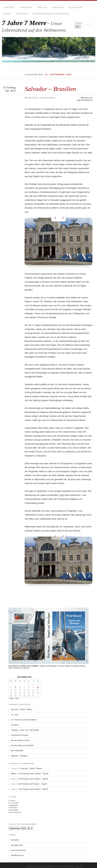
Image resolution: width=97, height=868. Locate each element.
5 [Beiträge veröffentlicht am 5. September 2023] (15, 684)
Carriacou (15, 721)
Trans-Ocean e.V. (15, 809)
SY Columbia (13, 800)
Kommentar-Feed (18, 847)
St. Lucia (15, 711)
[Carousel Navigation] (59, 217)
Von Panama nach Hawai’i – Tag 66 (34, 770)
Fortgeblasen (13, 802)
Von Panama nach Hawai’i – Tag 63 (33, 786)
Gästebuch (22, 14)
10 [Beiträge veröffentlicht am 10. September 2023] (38, 684)
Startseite (9, 7)
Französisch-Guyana (20, 732)
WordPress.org (17, 852)
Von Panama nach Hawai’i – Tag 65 (33, 775)
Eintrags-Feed (17, 842)
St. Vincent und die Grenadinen (24, 716)
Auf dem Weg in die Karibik (22, 742)
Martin (14, 770)
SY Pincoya (13, 804)
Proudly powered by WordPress (41, 863)
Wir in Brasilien (17, 747)
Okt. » (18, 695)
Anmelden (15, 837)
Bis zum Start (75, 7)
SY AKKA (12, 797)
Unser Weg (58, 7)
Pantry (7, 14)
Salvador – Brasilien (50, 89)
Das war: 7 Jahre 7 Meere (22, 706)
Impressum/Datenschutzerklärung (51, 14)
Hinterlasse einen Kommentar (85, 99)
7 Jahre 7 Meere (24, 23)
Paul (37, 98)
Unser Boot (26, 7)
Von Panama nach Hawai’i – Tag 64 (32, 780)
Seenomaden (13, 806)
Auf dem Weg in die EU (21, 737)
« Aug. (11, 695)
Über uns (42, 7)
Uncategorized (48, 98)
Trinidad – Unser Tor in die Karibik (25, 727)
